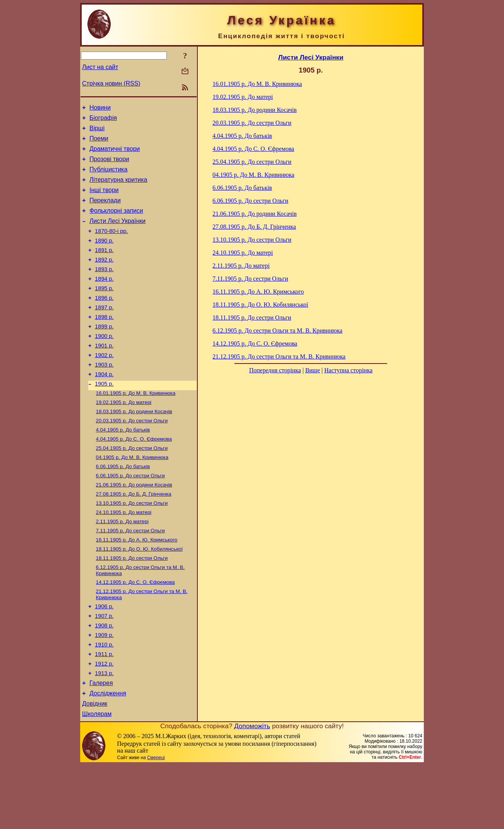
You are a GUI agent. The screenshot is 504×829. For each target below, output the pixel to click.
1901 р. (104, 374)
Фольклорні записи (116, 223)
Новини (100, 109)
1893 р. (104, 289)
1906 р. (104, 658)
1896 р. (104, 321)
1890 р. (104, 257)
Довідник (95, 766)
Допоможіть (252, 790)
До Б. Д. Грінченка (134, 536)
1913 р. (104, 732)
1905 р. (104, 417)
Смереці (156, 821)
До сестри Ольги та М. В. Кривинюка (278, 330)
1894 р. (104, 299)
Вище (313, 370)
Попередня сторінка (275, 370)
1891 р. (104, 267)
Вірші (97, 132)
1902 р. (104, 385)
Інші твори (104, 200)
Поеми (99, 143)
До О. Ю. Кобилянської (139, 596)
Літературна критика (118, 189)
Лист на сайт (100, 67)
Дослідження (108, 755)
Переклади (105, 212)
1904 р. (104, 406)
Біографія (103, 120)
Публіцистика (108, 177)
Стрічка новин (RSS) (111, 83)
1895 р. (104, 310)
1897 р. (104, 331)
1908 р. (104, 679)
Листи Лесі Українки (117, 235)
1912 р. (104, 722)
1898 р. (104, 342)
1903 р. (104, 396)
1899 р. (104, 353)
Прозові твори (109, 166)
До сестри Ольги (132, 457)
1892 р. (104, 278)
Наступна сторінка (348, 370)
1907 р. (104, 668)
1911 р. (104, 711)
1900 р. (104, 364)
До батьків (123, 467)
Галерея (101, 743)
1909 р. (104, 690)
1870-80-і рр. (111, 246)
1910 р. (104, 700)
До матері (124, 437)
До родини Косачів (134, 447)
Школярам (97, 778)
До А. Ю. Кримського (136, 586)
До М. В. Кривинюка (136, 427)
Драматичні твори (115, 154)
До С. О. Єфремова (134, 477)
